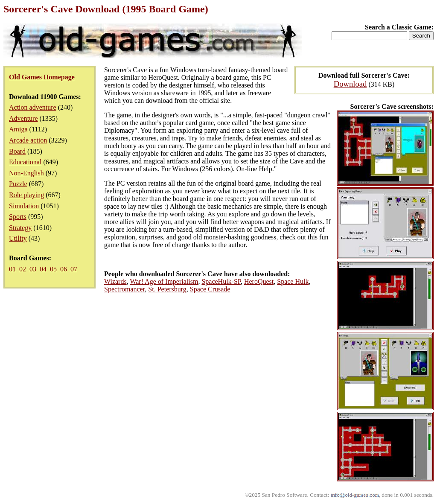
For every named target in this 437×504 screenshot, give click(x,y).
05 (53, 269)
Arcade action (28, 140)
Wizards (115, 281)
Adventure (23, 118)
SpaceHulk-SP (221, 281)
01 (12, 269)
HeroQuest (259, 281)
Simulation (24, 206)
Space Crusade (210, 289)
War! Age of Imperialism (164, 281)
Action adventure (33, 107)
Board (17, 151)
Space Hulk (293, 281)
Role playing (26, 195)
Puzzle (18, 184)
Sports (18, 217)
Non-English (26, 173)
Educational (25, 162)
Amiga (18, 129)
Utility (18, 238)
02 (23, 269)
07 (74, 269)
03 (33, 269)
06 (64, 269)
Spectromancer (124, 289)
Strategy (20, 228)
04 (43, 269)
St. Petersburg (167, 289)
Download (350, 84)
